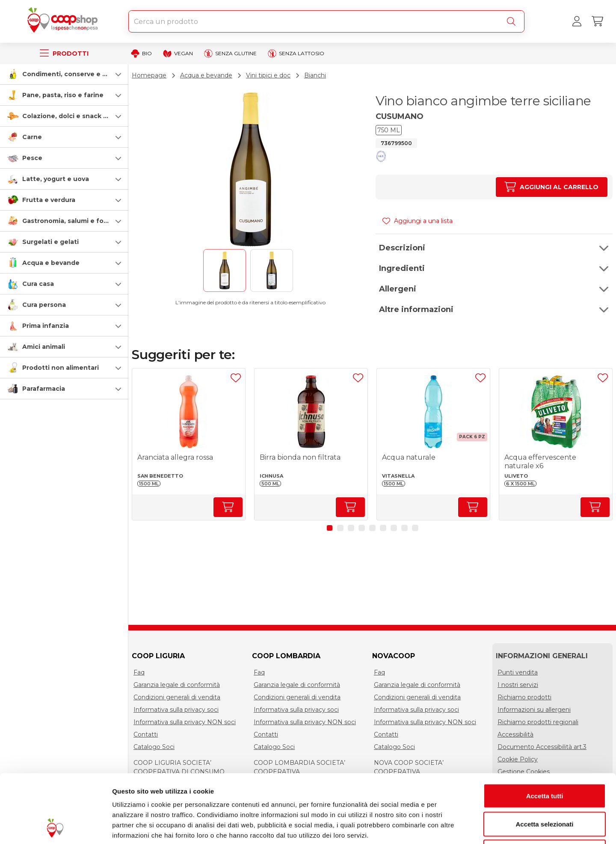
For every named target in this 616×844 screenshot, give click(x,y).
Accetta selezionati (544, 760)
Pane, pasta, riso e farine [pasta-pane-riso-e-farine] (63, 95)
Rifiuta (545, 788)
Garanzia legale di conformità (177, 685)
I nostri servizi (518, 685)
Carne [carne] (32, 137)
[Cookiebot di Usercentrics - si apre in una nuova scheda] (55, 827)
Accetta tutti (545, 732)
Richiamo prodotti (524, 697)
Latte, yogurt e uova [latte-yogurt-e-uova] (56, 179)
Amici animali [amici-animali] (44, 347)
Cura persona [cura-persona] (44, 305)
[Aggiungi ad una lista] (236, 378)
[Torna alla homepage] (64, 21)
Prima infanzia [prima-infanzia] (46, 326)
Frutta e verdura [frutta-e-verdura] (49, 200)
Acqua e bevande (206, 75)
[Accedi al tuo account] (577, 21)
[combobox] (326, 21)
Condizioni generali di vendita (177, 697)
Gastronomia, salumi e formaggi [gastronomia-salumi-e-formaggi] (74, 221)
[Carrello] (597, 21)
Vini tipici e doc (268, 75)
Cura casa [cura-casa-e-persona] (38, 284)
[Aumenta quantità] (552, 187)
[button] (64, 74)
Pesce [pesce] (32, 158)
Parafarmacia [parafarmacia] (44, 389)
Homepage (149, 75)
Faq (139, 672)
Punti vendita (518, 672)
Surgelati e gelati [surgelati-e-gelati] (50, 242)
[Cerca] (513, 21)
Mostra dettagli (450, 827)
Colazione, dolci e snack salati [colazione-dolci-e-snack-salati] (71, 116)
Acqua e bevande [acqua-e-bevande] (51, 263)
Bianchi (315, 75)
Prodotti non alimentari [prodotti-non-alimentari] (61, 368)
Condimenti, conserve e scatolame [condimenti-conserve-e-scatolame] (79, 74)
